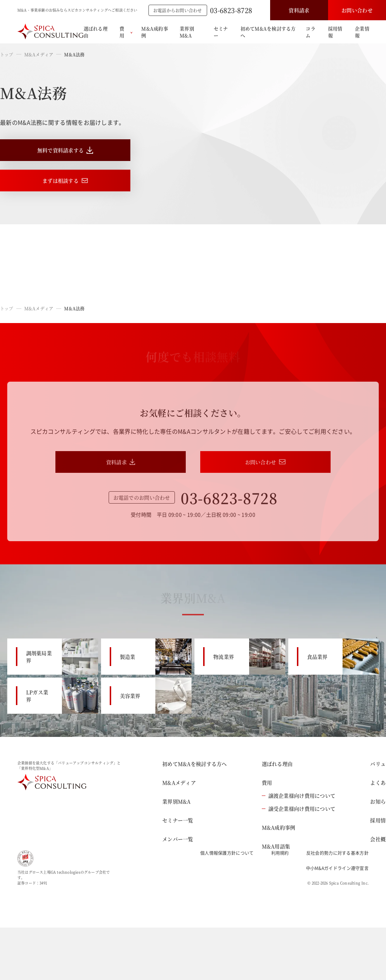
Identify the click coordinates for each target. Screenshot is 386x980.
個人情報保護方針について (227, 853)
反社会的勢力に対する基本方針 (337, 853)
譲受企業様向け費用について (299, 809)
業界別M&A (187, 32)
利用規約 (280, 853)
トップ (7, 54)
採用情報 (335, 32)
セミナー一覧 (178, 820)
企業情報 (362, 32)
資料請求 (299, 10)
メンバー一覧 (178, 839)
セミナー (221, 32)
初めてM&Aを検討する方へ (268, 32)
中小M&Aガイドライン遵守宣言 (337, 868)
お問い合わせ (357, 10)
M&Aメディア (39, 54)
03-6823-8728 (231, 10)
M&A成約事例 (155, 32)
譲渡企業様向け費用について (299, 796)
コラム (311, 32)
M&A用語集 (276, 846)
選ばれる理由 (96, 32)
